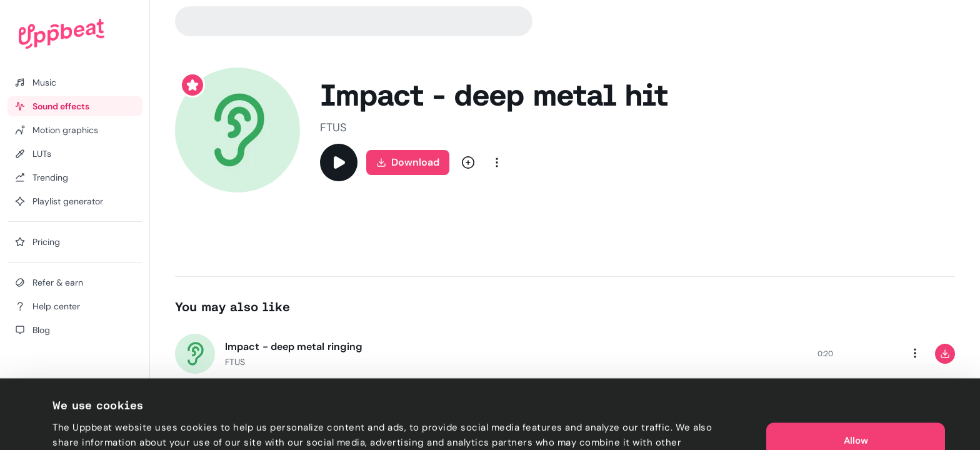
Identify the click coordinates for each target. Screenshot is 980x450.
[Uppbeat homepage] (62, 34)
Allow (856, 387)
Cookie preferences (98, 426)
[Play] (339, 162)
